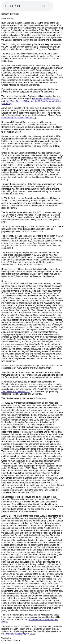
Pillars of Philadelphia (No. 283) (19, 634)
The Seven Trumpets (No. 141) (46, 99)
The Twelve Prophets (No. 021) (16, 391)
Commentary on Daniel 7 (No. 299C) (18, 118)
